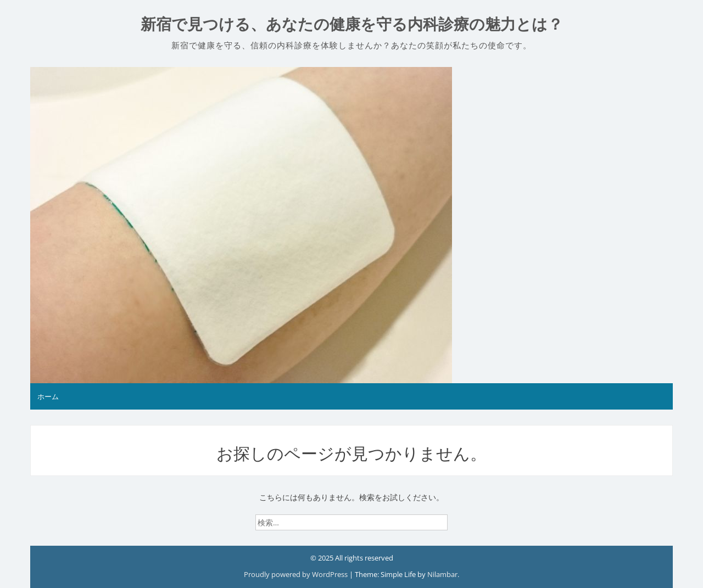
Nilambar (442, 574)
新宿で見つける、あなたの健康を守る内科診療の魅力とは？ (352, 24)
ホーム (48, 396)
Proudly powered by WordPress (297, 574)
